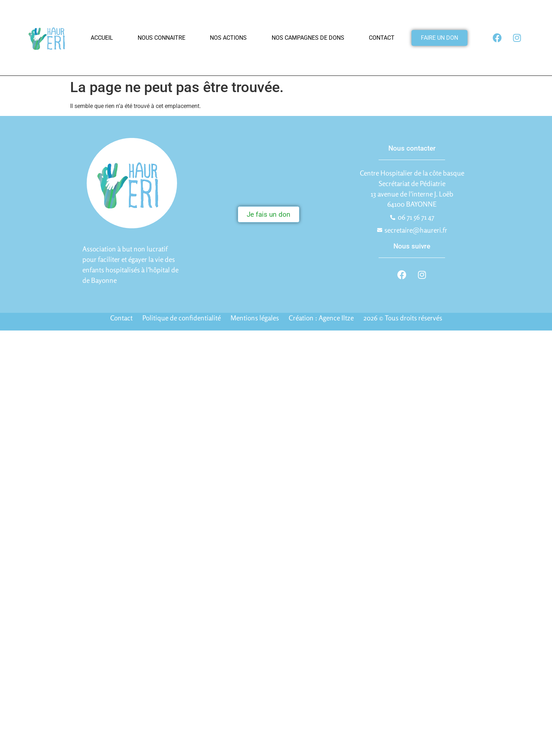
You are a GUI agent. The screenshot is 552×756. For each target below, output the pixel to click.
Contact (382, 38)
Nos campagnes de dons (308, 38)
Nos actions (228, 38)
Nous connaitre (161, 38)
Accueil (102, 38)
